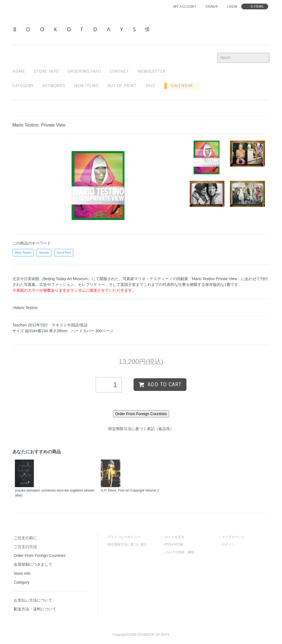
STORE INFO (46, 71)
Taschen (44, 253)
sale (150, 86)
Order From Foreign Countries (40, 556)
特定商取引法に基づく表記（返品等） (141, 429)
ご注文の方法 (25, 547)
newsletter (152, 71)
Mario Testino (23, 253)
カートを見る (175, 537)
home (19, 71)
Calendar (180, 86)
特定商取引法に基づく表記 (127, 544)
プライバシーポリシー (124, 537)
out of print (122, 86)
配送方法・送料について (35, 609)
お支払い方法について (33, 600)
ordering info (84, 71)
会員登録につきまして (33, 564)
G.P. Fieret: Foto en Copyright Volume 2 (130, 490)
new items (86, 86)
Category (23, 86)
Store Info (22, 573)
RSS (168, 544)
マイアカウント (233, 537)
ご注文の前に (25, 538)
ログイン (228, 544)
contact (119, 71)
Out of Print (64, 253)
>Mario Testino (25, 308)
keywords (54, 86)
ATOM (179, 544)
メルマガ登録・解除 (180, 552)
